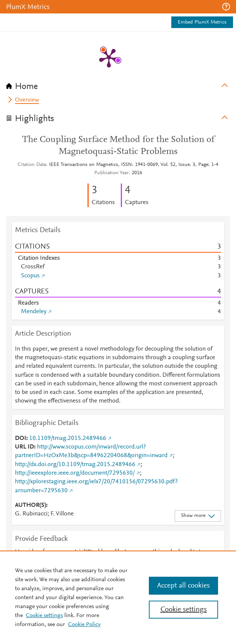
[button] (226, 7)
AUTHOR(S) (30, 505)
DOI (21, 438)
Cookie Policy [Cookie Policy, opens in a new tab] (84, 625)
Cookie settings (44, 616)
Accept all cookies (183, 586)
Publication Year (111, 173)
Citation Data (32, 165)
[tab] (118, 84)
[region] (118, 597)
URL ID (24, 447)
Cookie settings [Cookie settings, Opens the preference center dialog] (184, 610)
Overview (27, 100)
